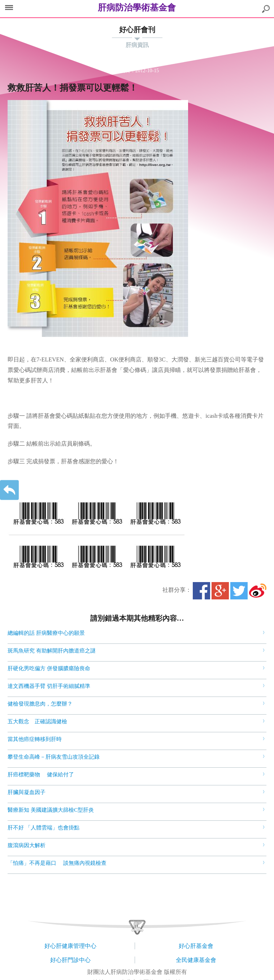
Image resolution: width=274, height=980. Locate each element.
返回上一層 (9, 490)
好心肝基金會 (196, 946)
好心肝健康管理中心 (70, 946)
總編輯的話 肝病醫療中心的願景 (46, 633)
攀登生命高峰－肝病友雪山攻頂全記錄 (54, 757)
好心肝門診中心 (70, 960)
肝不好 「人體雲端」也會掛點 (44, 828)
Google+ (220, 591)
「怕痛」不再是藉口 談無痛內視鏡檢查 (57, 863)
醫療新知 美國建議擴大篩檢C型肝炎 (51, 810)
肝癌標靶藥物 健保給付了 (42, 775)
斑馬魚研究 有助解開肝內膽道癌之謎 (52, 651)
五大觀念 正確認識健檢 (38, 721)
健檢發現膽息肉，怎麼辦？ (41, 704)
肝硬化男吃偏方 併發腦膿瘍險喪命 (49, 668)
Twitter (239, 591)
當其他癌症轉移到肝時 (35, 739)
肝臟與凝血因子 (27, 792)
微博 (258, 591)
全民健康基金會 (196, 960)
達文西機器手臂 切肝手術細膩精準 (49, 686)
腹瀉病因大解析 (27, 845)
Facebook (201, 591)
